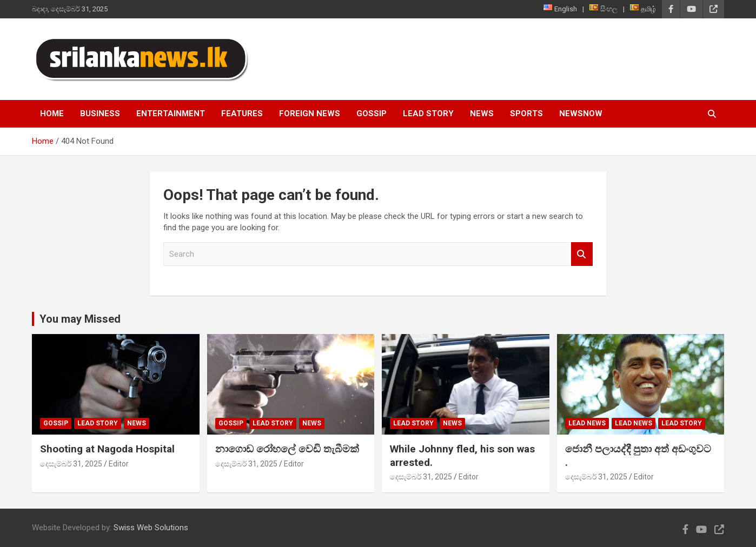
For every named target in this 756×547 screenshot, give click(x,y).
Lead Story (428, 114)
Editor (119, 464)
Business (100, 114)
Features (242, 114)
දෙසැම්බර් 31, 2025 (71, 464)
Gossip (372, 114)
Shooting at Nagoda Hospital (107, 449)
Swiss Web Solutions (151, 528)
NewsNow (581, 114)
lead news (587, 423)
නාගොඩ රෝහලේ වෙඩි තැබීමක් (287, 449)
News (482, 114)
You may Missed (80, 319)
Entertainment (171, 114)
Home (52, 114)
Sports (526, 114)
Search (582, 254)
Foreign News (310, 114)
